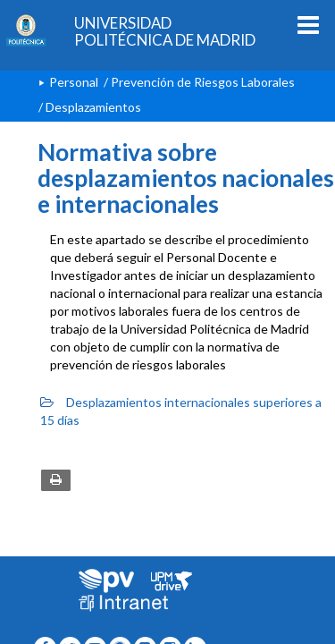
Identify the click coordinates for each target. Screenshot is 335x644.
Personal (74, 82)
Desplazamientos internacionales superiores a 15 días (181, 411)
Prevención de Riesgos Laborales (203, 82)
